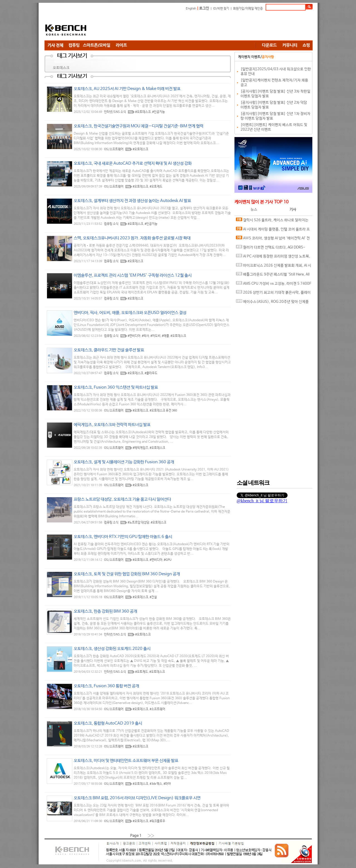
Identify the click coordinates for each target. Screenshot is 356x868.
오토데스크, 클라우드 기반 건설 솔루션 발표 (109, 350)
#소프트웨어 (157, 709)
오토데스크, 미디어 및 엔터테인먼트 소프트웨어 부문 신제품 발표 (126, 761)
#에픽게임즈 (140, 448)
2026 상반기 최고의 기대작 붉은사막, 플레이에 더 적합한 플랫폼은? (273, 294)
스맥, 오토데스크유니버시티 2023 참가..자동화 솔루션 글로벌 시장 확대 (132, 238)
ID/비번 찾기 (221, 9)
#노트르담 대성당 (139, 523)
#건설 (153, 597)
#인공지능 (159, 112)
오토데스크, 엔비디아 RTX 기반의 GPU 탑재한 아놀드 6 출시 (123, 537)
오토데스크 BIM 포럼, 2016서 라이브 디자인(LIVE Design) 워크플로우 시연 (137, 798)
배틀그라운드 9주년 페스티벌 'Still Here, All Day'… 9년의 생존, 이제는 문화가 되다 (273, 276)
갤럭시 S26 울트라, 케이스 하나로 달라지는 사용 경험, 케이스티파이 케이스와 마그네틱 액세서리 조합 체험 (274, 221)
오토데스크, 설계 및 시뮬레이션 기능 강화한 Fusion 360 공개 (124, 462)
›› (151, 836)
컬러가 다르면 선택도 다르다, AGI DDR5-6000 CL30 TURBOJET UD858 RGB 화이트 (271, 249)
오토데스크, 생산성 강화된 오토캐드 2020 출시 (112, 649)
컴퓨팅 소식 (111, 224)
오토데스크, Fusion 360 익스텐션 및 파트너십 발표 (116, 387)
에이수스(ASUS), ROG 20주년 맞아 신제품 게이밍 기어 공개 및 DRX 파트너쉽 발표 (272, 303)
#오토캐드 (156, 187)
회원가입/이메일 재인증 (248, 9)
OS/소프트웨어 (114, 149)
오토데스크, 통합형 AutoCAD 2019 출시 (108, 723)
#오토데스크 (143, 112)
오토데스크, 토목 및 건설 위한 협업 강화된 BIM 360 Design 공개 (127, 574)
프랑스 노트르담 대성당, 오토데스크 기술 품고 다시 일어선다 (122, 499)
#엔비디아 (134, 336)
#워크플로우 (157, 821)
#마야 (167, 784)
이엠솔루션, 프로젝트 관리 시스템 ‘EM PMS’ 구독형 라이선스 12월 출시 (133, 275)
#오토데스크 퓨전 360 (163, 411)
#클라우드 (151, 373)
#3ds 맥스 (156, 784)
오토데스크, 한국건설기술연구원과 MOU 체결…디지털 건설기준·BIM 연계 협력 (139, 126)
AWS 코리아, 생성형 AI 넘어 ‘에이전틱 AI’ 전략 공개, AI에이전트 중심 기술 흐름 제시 (273, 239)
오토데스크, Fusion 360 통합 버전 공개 (106, 686)
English (191, 9)
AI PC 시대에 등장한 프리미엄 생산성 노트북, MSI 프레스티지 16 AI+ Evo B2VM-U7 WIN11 (273, 258)
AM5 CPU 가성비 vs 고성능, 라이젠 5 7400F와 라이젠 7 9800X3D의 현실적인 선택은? (274, 285)
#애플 (165, 336)
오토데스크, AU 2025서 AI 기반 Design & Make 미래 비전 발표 (127, 89)
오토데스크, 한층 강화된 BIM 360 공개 (105, 611)
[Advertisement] (211, 26)
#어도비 (155, 336)
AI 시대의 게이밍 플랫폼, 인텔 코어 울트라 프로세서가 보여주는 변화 (273, 231)
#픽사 (145, 336)
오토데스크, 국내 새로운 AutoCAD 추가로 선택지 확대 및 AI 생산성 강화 (133, 163)
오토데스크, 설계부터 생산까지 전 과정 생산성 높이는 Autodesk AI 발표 (132, 201)
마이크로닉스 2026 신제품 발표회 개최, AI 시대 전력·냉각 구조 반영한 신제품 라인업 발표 (274, 267)
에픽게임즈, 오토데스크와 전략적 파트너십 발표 (112, 425)
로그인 (204, 8)
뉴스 (254, 210)
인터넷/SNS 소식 (115, 112)
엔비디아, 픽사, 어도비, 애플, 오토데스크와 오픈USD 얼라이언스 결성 (130, 313)
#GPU (168, 560)
